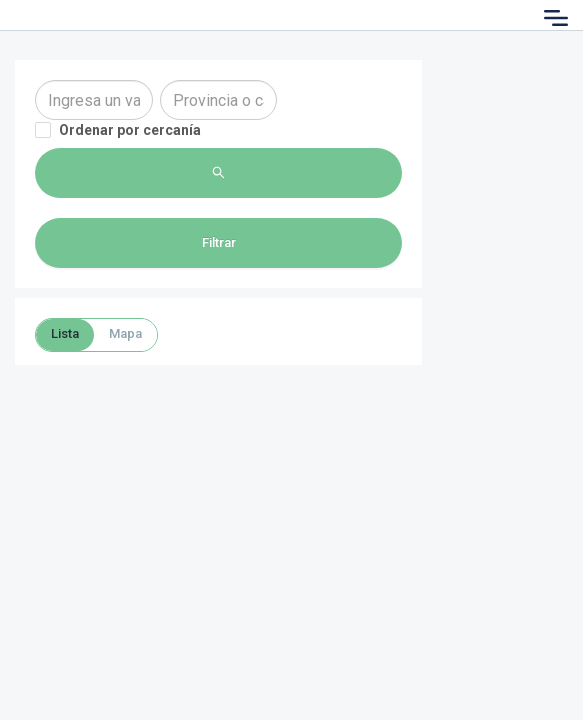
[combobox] (94, 100)
